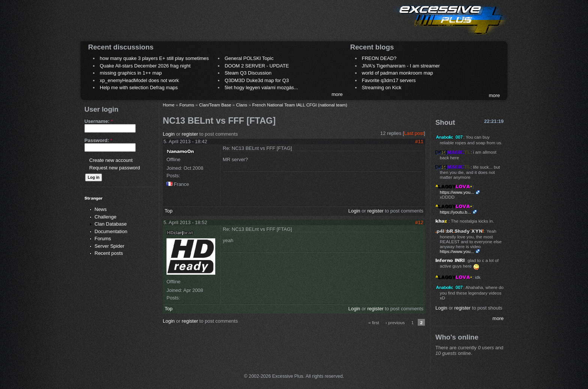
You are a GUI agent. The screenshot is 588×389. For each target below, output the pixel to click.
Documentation (111, 231)
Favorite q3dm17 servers (389, 80)
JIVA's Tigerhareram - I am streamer (401, 66)
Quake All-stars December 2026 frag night (145, 66)
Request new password (115, 168)
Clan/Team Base (215, 105)
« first (374, 322)
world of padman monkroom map (397, 73)
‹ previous (395, 322)
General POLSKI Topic (249, 58)
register (190, 134)
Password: (98, 140)
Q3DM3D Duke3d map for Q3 (257, 80)
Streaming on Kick (382, 88)
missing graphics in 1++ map (131, 73)
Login (169, 134)
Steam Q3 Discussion (248, 73)
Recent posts (109, 253)
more (337, 94)
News (101, 209)
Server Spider (109, 246)
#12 (419, 222)
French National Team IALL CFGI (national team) (299, 105)
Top (169, 211)
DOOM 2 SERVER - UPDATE (257, 66)
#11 (419, 141)
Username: (99, 121)
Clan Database (111, 224)
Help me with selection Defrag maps (139, 88)
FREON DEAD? (379, 58)
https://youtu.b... (455, 212)
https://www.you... (457, 192)
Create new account (111, 160)
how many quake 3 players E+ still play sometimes (154, 58)
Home (169, 105)
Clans (242, 105)
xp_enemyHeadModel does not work (139, 80)
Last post (414, 133)
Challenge (106, 217)
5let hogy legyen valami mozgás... (261, 88)
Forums (103, 239)
